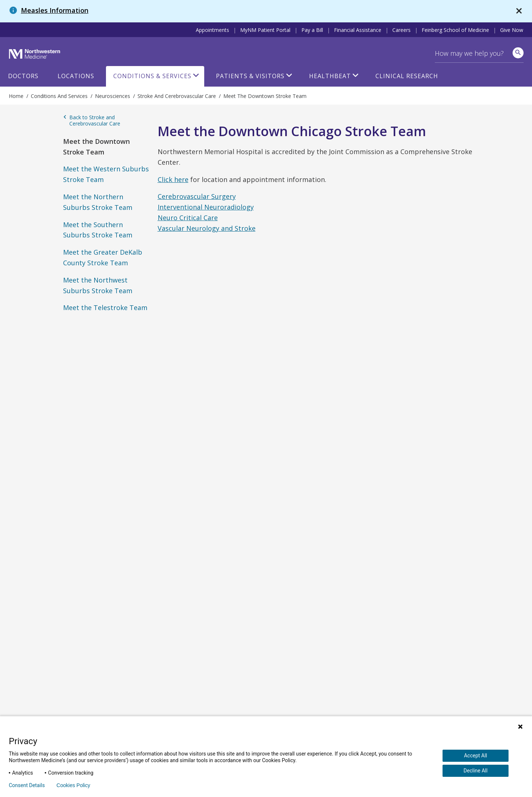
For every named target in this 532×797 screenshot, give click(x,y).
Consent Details (27, 785)
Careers (401, 30)
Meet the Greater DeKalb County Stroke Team (103, 257)
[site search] (518, 53)
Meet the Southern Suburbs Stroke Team (98, 230)
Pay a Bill (312, 30)
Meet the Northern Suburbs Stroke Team (98, 202)
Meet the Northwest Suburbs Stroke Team (98, 285)
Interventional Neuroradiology (206, 207)
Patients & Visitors (250, 76)
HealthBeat (330, 76)
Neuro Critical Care (188, 218)
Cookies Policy (73, 785)
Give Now (512, 30)
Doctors (23, 76)
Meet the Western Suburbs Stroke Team (106, 174)
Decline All (475, 771)
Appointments (212, 30)
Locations (76, 76)
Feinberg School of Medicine (455, 30)
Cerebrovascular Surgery (197, 196)
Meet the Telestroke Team (105, 307)
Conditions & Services (152, 76)
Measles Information (55, 10)
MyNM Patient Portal (265, 30)
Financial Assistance (358, 30)
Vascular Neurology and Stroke (207, 228)
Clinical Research (407, 76)
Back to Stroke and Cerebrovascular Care (92, 121)
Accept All (475, 756)
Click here (173, 179)
